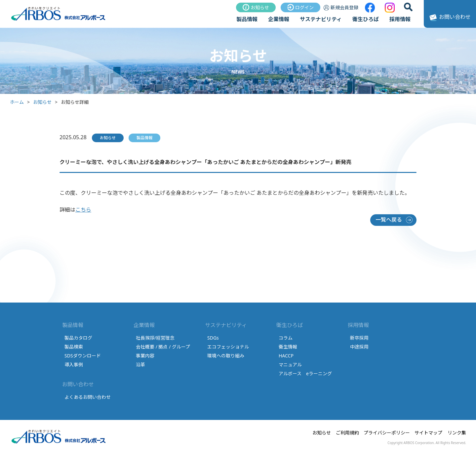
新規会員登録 (341, 7)
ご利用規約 (347, 433)
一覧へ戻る (389, 220)
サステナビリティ (321, 19)
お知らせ (256, 7)
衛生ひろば (366, 19)
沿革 (140, 365)
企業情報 (279, 19)
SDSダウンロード (83, 356)
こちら (83, 210)
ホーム (17, 102)
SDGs (213, 338)
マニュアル (290, 365)
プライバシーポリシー (387, 433)
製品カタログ (78, 338)
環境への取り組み (226, 356)
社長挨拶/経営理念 (155, 338)
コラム (286, 338)
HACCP (286, 356)
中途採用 (359, 347)
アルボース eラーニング (305, 373)
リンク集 (457, 433)
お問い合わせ (449, 18)
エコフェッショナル (228, 347)
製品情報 (247, 19)
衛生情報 (288, 347)
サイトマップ (428, 433)
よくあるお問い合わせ (88, 397)
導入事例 (74, 365)
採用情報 (400, 19)
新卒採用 (359, 338)
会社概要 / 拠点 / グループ (163, 347)
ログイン (300, 7)
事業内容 (145, 356)
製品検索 (74, 347)
